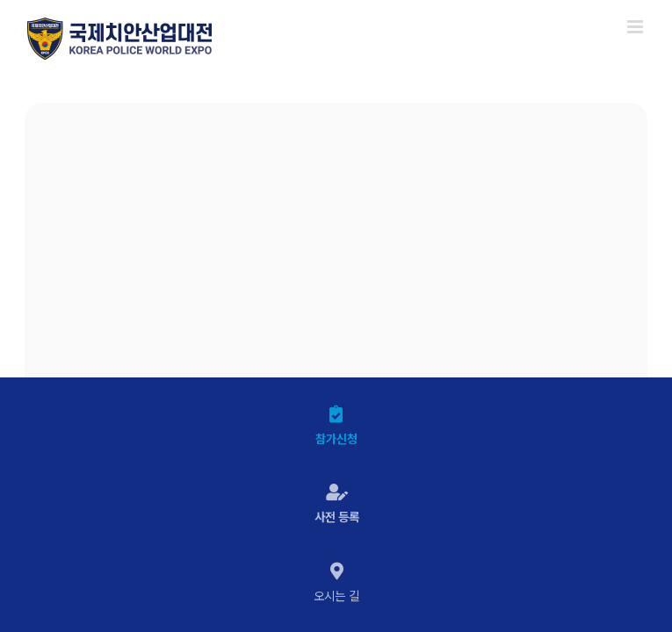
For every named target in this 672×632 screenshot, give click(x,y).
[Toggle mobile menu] (636, 27)
